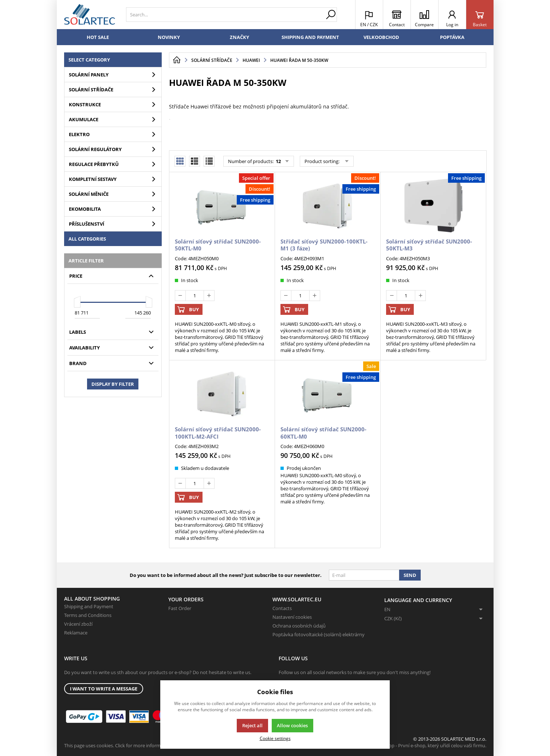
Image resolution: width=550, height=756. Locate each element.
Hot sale (98, 37)
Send (410, 575)
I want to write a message (104, 689)
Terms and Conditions (88, 615)
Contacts (282, 608)
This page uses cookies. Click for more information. (119, 745)
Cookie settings (275, 738)
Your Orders (186, 599)
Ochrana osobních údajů (299, 626)
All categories (87, 239)
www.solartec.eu (297, 599)
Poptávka (452, 37)
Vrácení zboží (78, 624)
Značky (239, 37)
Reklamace (76, 633)
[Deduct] (180, 296)
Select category (89, 60)
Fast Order (180, 608)
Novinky (169, 37)
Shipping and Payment (310, 37)
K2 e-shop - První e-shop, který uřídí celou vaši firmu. (430, 745)
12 (278, 161)
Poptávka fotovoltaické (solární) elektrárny (319, 634)
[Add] (209, 296)
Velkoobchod (381, 37)
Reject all (252, 725)
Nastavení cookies (292, 617)
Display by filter (113, 384)
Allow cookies (292, 725)
